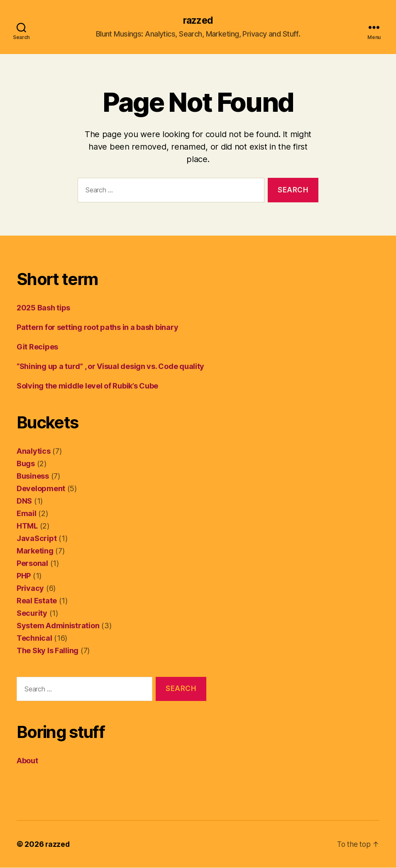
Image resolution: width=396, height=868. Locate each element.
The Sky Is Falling (48, 651)
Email (27, 514)
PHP (24, 576)
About (27, 761)
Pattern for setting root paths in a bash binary (97, 328)
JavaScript (37, 539)
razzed (198, 21)
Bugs (26, 464)
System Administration (58, 626)
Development (41, 489)
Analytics (34, 451)
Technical (34, 638)
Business (33, 476)
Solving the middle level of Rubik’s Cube (87, 386)
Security (32, 614)
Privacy (30, 589)
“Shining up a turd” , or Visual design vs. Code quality (110, 367)
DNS (24, 501)
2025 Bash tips (43, 308)
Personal (32, 564)
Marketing (35, 551)
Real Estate (37, 601)
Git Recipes (37, 347)
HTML (27, 526)
